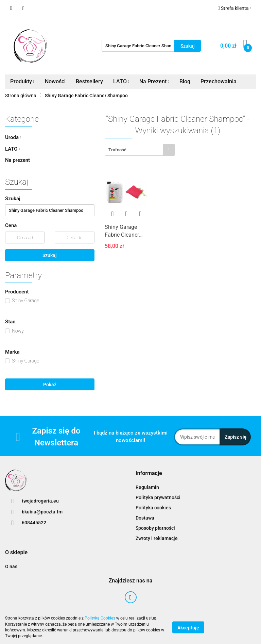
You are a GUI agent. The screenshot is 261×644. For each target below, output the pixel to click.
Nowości (55, 81)
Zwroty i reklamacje (157, 538)
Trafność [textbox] (117, 150)
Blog (185, 81)
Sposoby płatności (155, 528)
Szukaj (50, 255)
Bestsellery (89, 81)
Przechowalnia (219, 81)
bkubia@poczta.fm (42, 512)
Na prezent (18, 160)
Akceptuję (188, 627)
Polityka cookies (153, 508)
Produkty (22, 81)
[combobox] (140, 150)
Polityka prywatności (158, 497)
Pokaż (50, 385)
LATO (121, 81)
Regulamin (147, 487)
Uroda (13, 137)
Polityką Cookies (100, 618)
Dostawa (145, 518)
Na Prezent (154, 81)
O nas (11, 566)
